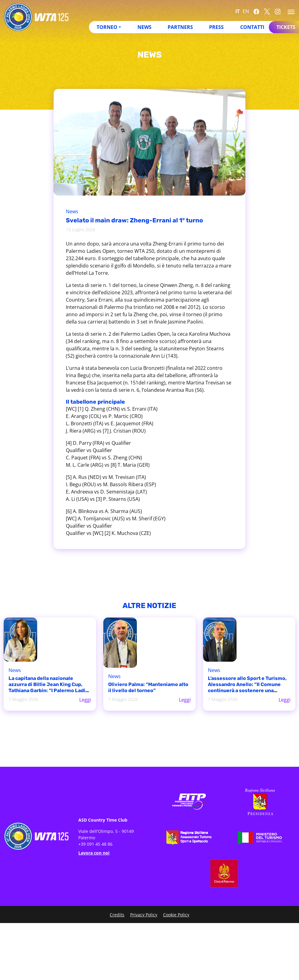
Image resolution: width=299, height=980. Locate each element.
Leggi (85, 700)
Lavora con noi (94, 853)
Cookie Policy (176, 915)
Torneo (107, 27)
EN (246, 11)
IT (237, 11)
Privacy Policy (144, 915)
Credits (117, 915)
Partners (180, 27)
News (144, 27)
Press (216, 27)
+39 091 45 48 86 (95, 844)
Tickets (286, 27)
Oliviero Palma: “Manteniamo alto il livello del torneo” (148, 687)
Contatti (252, 27)
